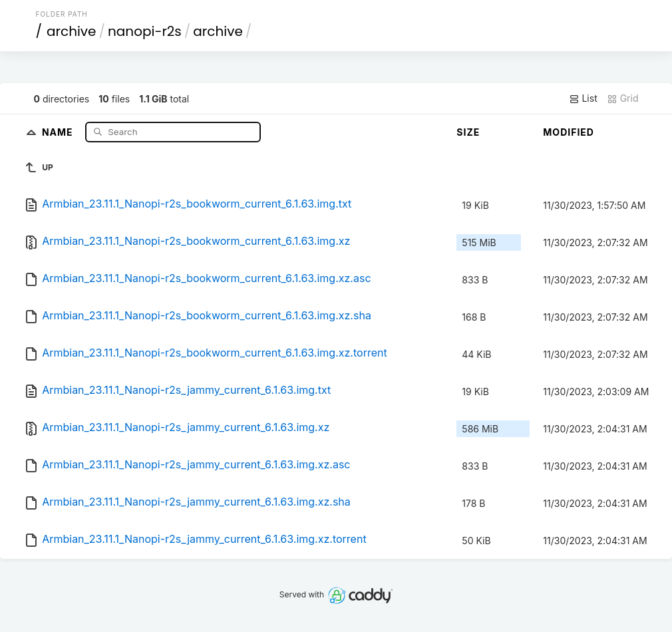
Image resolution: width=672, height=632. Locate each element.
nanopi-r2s (145, 31)
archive (71, 31)
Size (468, 132)
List (583, 98)
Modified (569, 132)
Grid (623, 98)
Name (59, 131)
